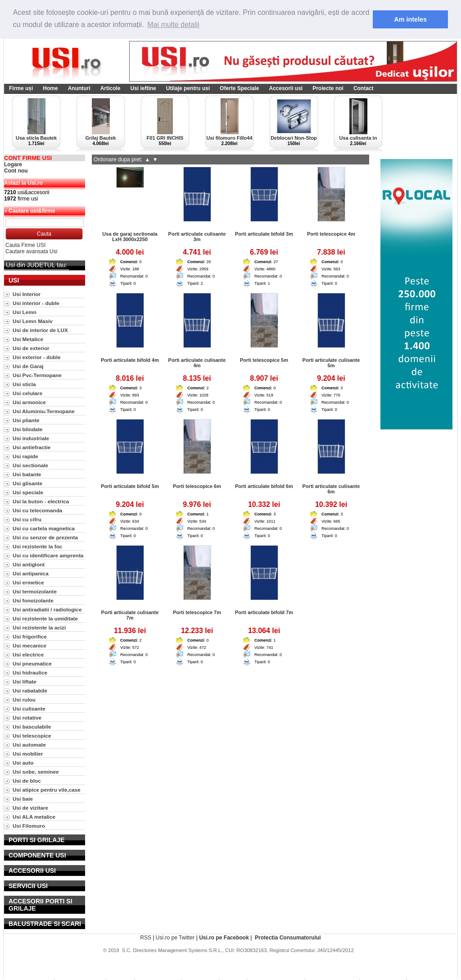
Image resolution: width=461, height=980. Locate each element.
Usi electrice (28, 654)
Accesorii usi (286, 88)
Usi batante (27, 474)
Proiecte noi (328, 88)
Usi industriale (31, 438)
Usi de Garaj (28, 366)
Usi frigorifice (30, 636)
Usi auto (23, 763)
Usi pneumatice (32, 663)
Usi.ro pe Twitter (175, 938)
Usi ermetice (28, 582)
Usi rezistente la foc (37, 546)
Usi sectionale (30, 465)
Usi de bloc (27, 781)
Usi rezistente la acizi (39, 627)
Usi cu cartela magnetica (44, 528)
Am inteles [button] (410, 19)
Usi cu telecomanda (37, 510)
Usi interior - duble (36, 303)
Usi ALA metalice (34, 817)
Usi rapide (25, 456)
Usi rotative (27, 718)
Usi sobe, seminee (36, 772)
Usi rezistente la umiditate (45, 618)
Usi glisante (27, 483)
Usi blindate (28, 429)
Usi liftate (25, 681)
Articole (111, 88)
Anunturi (79, 88)
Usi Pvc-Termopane (37, 375)
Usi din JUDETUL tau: (36, 265)
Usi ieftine (143, 88)
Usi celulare (27, 393)
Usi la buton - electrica (41, 501)
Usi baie (23, 799)
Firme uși (21, 88)
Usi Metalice (28, 339)
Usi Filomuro (29, 826)
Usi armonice (29, 402)
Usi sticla (24, 384)
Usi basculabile (32, 727)
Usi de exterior (31, 348)
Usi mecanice (29, 645)
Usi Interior (27, 294)
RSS (146, 938)
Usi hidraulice (30, 672)
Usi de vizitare (30, 808)
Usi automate (29, 745)
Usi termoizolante (35, 591)
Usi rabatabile (30, 691)
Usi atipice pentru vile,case (47, 790)
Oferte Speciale (239, 88)
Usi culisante (29, 709)
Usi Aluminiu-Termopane (44, 411)
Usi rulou (24, 700)
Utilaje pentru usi (188, 88)
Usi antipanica (31, 573)
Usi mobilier (28, 754)
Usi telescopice (32, 736)
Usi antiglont (29, 564)
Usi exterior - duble (36, 357)
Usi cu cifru (27, 519)
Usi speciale (28, 492)
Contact (364, 88)
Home (50, 88)
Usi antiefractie (32, 447)
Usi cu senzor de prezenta (45, 537)
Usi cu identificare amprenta (48, 555)
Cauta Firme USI (25, 245)
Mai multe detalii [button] (173, 25)
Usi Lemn (25, 312)
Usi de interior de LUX (40, 330)
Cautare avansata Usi (31, 251)
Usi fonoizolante (33, 600)
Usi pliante (26, 420)
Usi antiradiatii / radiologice (47, 609)
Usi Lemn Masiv (33, 321)
